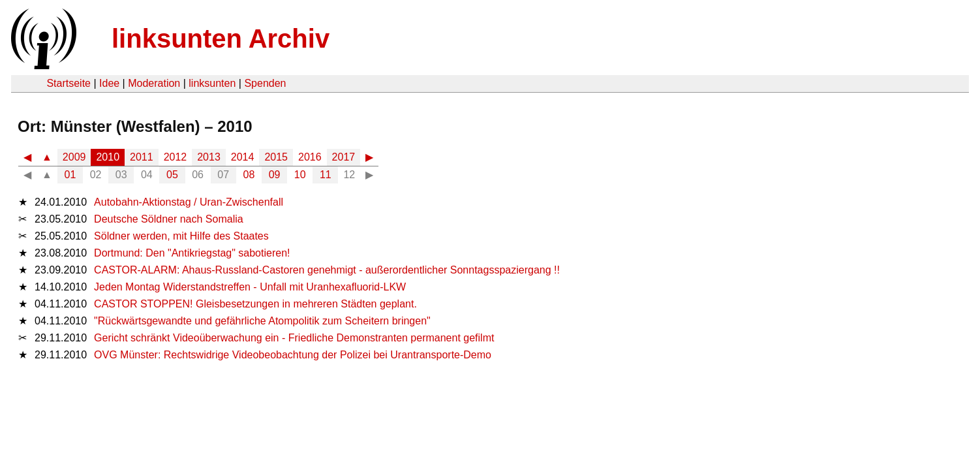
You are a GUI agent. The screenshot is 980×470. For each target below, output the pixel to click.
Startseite (69, 83)
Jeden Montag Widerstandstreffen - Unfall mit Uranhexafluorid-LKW (250, 287)
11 (326, 175)
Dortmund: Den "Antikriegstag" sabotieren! (192, 253)
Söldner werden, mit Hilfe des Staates (181, 236)
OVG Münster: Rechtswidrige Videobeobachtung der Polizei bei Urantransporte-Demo (293, 355)
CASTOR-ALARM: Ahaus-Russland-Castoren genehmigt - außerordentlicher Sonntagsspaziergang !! (327, 270)
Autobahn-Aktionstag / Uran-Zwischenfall (189, 202)
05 (172, 175)
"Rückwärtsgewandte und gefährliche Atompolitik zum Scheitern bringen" (262, 321)
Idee (109, 83)
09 (275, 175)
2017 (344, 157)
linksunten (212, 83)
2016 (310, 157)
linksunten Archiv (221, 39)
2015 (276, 157)
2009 (74, 157)
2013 (209, 157)
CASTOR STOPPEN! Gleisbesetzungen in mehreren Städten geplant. (255, 304)
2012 (176, 157)
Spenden (265, 83)
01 (70, 175)
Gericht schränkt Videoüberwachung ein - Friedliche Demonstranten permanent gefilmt (294, 338)
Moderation (154, 83)
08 (249, 175)
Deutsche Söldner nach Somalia (169, 219)
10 (300, 175)
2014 (243, 157)
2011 (142, 157)
